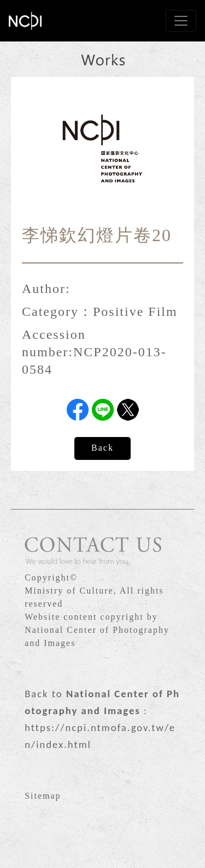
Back (102, 448)
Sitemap (43, 796)
